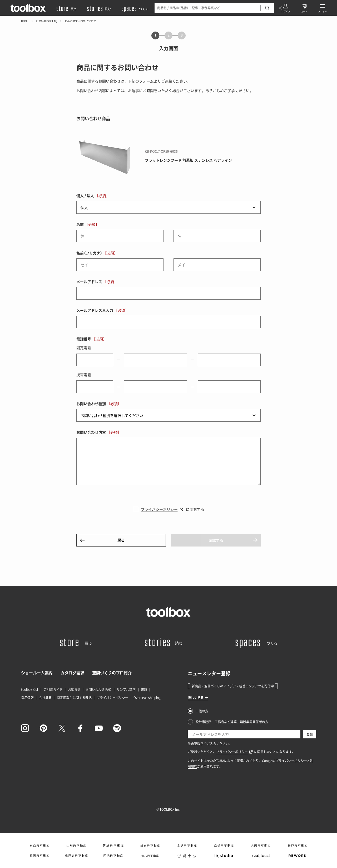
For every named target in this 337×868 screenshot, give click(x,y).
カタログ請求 (72, 673)
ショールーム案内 (37, 673)
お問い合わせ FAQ (46, 21)
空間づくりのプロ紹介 (112, 673)
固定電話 (84, 348)
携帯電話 (84, 375)
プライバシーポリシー (159, 509)
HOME (25, 21)
